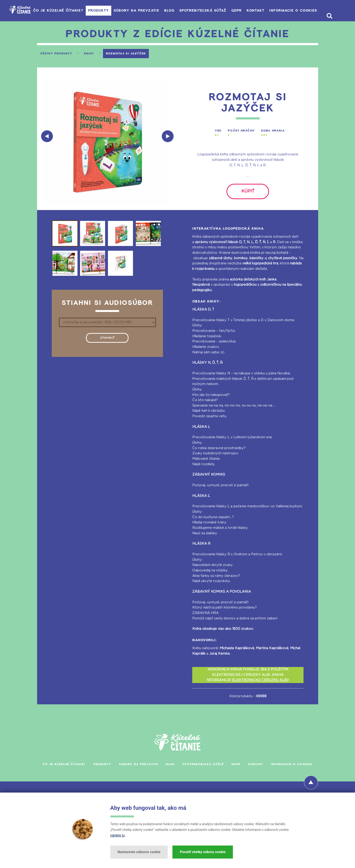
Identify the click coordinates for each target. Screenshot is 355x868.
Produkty (83, 11)
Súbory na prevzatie (125, 11)
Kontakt (259, 11)
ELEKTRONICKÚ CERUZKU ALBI (260, 686)
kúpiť (248, 194)
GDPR (236, 11)
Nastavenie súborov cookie (139, 852)
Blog (161, 11)
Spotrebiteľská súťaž (199, 11)
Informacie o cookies (300, 11)
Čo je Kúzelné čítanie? (39, 11)
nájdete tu (118, 835)
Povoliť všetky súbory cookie (203, 852)
